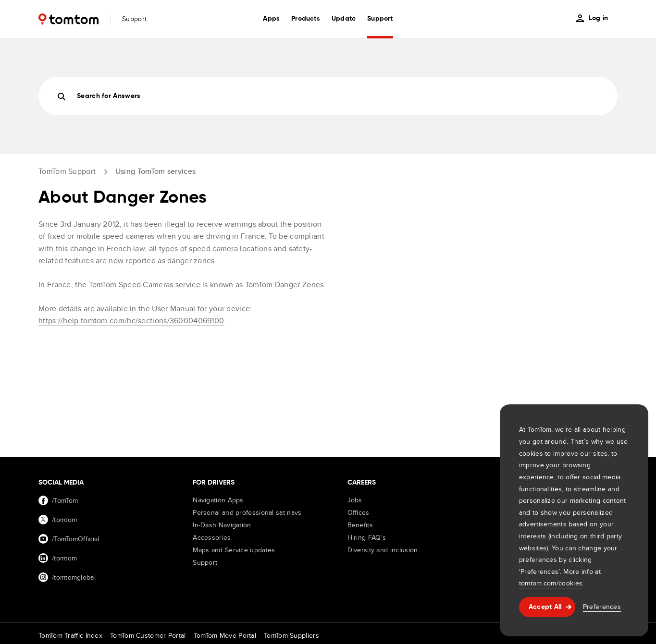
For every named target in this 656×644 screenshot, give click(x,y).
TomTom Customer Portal (148, 635)
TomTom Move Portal (225, 635)
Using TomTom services (155, 171)
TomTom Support (67, 171)
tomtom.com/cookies (551, 583)
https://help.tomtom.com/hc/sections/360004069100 (131, 321)
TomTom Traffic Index (70, 635)
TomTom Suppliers (291, 635)
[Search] (328, 96)
